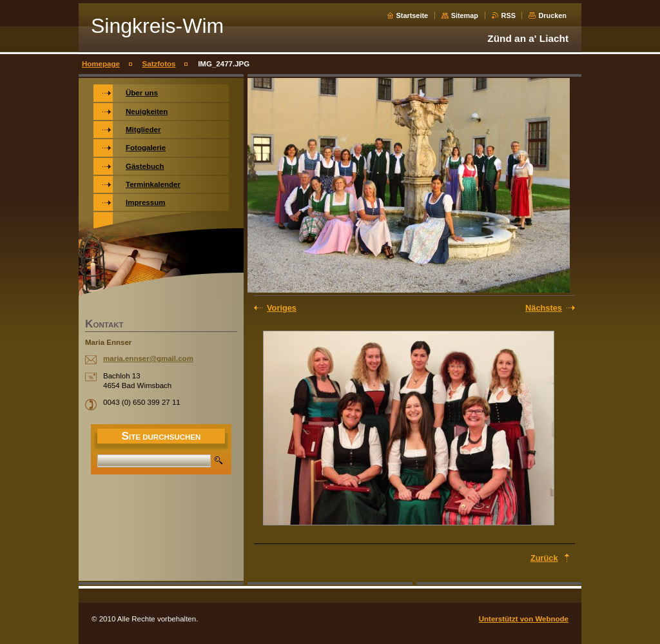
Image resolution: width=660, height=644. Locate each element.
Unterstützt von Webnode (524, 619)
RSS (509, 15)
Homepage (101, 64)
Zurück (544, 558)
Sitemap (465, 15)
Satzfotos (159, 64)
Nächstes (544, 308)
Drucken (552, 15)
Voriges (282, 308)
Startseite (412, 15)
